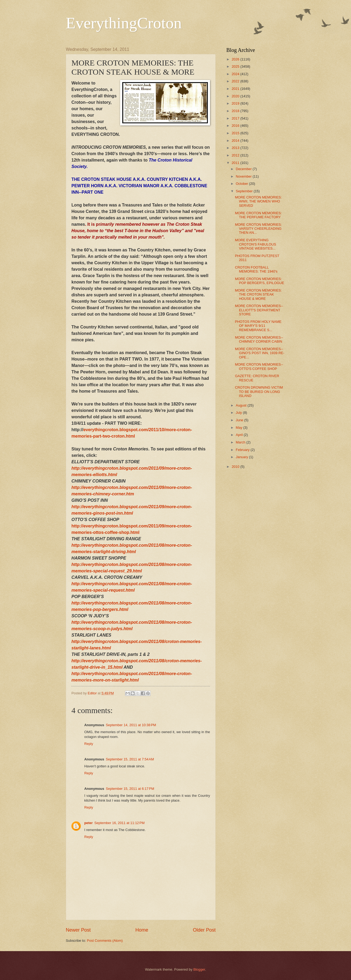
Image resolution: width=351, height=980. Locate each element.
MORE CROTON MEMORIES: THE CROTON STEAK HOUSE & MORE (258, 294)
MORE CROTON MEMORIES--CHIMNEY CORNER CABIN (259, 339)
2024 (236, 74)
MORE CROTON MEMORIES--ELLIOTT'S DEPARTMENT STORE (259, 310)
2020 (236, 96)
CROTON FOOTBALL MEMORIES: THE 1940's (256, 269)
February (243, 450)
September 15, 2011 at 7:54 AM (130, 759)
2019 (236, 103)
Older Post (204, 930)
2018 (236, 111)
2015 (236, 133)
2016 (236, 126)
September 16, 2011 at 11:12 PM (119, 823)
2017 (236, 118)
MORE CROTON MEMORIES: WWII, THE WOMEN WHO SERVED (258, 201)
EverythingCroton (124, 23)
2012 (236, 155)
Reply (89, 744)
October (242, 184)
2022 (236, 81)
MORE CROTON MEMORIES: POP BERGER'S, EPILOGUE (260, 281)
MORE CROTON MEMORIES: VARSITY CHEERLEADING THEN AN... (258, 229)
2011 (236, 163)
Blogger (199, 969)
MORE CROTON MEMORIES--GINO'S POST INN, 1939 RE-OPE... (260, 353)
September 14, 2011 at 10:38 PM (131, 725)
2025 (236, 66)
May (239, 428)
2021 (236, 89)
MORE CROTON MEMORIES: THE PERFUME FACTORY (258, 215)
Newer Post (78, 930)
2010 (236, 467)
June (240, 420)
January (242, 457)
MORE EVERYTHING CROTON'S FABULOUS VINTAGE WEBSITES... (255, 244)
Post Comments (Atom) (105, 941)
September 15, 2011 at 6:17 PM (130, 789)
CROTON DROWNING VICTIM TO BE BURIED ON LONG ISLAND (259, 392)
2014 (236, 141)
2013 (236, 148)
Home (142, 930)
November (244, 176)
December (244, 169)
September (245, 191)
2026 (236, 59)
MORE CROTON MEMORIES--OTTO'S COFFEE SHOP (259, 366)
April (240, 435)
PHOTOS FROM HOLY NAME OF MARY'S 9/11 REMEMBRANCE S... (258, 326)
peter (88, 823)
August (242, 405)
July (239, 413)
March (241, 442)
